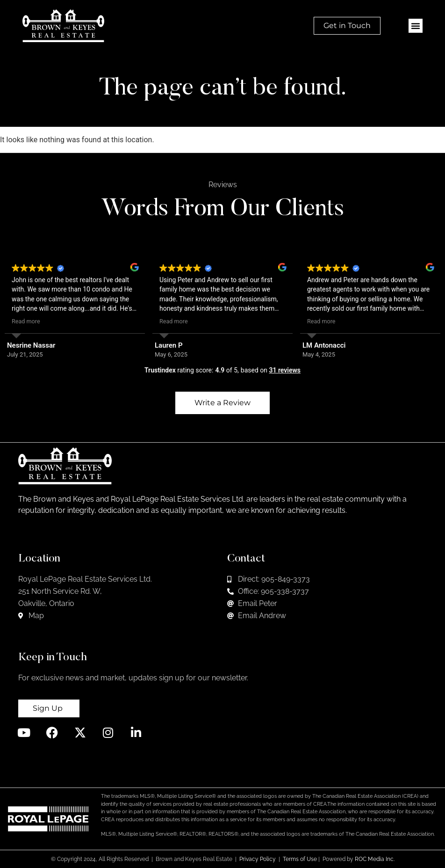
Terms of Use (300, 859)
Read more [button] (26, 321)
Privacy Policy (258, 859)
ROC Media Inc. (375, 859)
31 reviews (285, 370)
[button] (416, 26)
